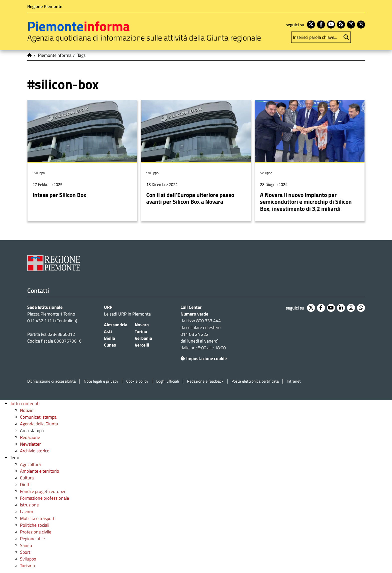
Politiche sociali (35, 525)
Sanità (26, 545)
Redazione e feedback (205, 381)
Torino (141, 331)
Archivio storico (35, 451)
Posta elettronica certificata (255, 381)
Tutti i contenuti (25, 403)
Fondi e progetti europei (42, 491)
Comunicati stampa (38, 417)
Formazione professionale (44, 498)
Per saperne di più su (82, 161)
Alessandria (116, 325)
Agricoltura (30, 464)
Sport (25, 552)
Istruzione (29, 505)
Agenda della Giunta (39, 424)
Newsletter (30, 444)
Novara (142, 325)
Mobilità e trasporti (38, 518)
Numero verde (194, 314)
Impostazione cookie (204, 358)
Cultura (27, 478)
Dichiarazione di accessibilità (51, 381)
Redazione (30, 437)
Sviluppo (28, 559)
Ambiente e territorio (40, 471)
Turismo (27, 566)
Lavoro (27, 512)
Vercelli (142, 345)
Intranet (294, 381)
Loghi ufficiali (168, 381)
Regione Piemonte (45, 6)
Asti (108, 331)
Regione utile (32, 539)
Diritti (25, 485)
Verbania (143, 338)
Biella (109, 338)
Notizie (27, 410)
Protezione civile (36, 532)
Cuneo (110, 345)
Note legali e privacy (101, 381)
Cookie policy (137, 381)
